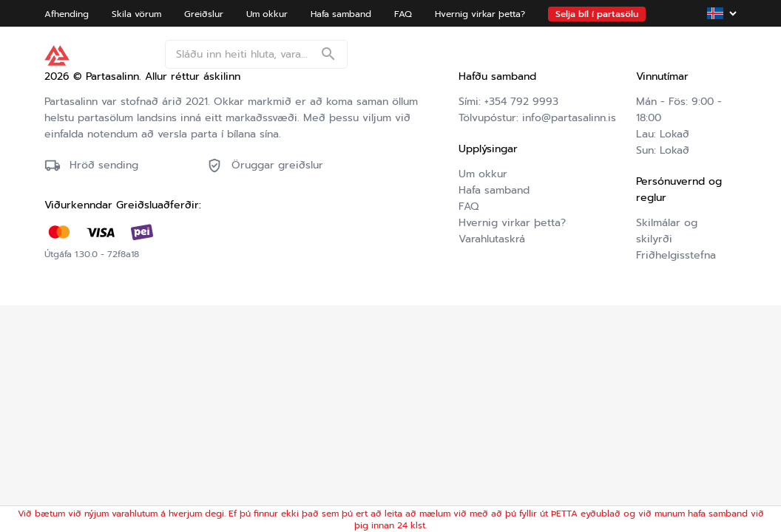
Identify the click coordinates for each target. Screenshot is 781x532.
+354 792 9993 (521, 102)
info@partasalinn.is (569, 118)
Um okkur (483, 174)
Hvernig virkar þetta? (512, 223)
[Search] (328, 55)
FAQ (469, 207)
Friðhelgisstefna (676, 255)
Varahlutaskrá (492, 239)
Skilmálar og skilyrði (667, 231)
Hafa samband (494, 190)
